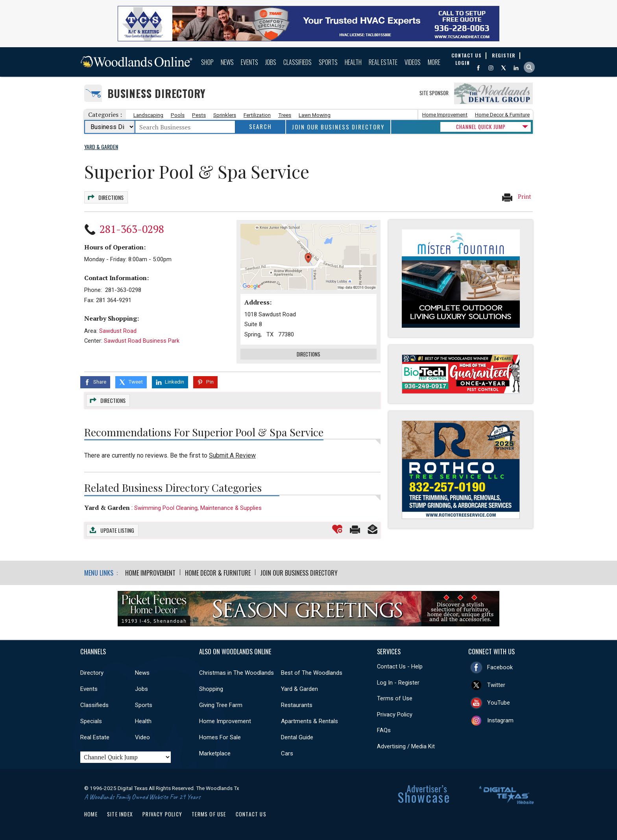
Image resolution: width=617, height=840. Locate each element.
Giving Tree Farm (221, 705)
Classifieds (297, 62)
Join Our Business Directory (338, 127)
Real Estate (383, 62)
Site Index (120, 814)
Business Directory (156, 93)
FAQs (384, 730)
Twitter (496, 685)
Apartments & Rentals (309, 721)
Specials (91, 721)
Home (91, 814)
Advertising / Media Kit (406, 746)
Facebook (500, 667)
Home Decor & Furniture (502, 115)
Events (249, 62)
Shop (207, 62)
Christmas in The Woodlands (236, 673)
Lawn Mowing (315, 115)
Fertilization (257, 115)
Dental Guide (297, 737)
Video (142, 737)
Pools (178, 115)
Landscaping (148, 115)
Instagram (500, 720)
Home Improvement (445, 115)
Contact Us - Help (400, 666)
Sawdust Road (118, 331)
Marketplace (215, 753)
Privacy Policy (395, 714)
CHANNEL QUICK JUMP (481, 127)
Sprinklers (225, 115)
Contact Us (251, 814)
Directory (92, 673)
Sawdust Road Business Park (142, 341)
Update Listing (117, 530)
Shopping (211, 689)
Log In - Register (398, 683)
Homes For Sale (220, 737)
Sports (328, 62)
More (434, 62)
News (227, 62)
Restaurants (297, 705)
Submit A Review (232, 455)
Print (516, 197)
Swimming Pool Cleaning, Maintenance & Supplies (198, 508)
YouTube (499, 703)
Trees (285, 115)
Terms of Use (395, 698)
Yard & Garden (107, 508)
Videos (413, 62)
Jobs (271, 62)
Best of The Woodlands (312, 673)
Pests (199, 115)
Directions (111, 197)
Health (353, 62)
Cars (287, 753)
